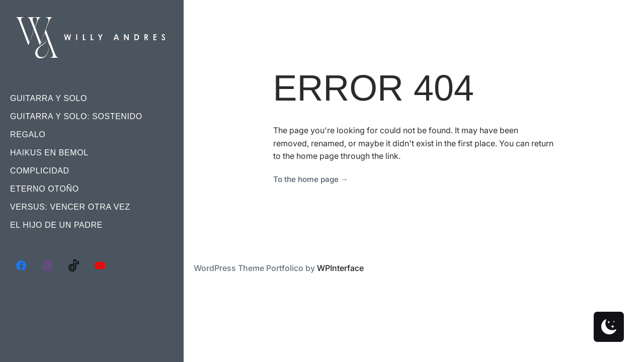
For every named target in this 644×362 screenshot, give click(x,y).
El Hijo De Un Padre (56, 225)
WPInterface (340, 268)
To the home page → (311, 179)
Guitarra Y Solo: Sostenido (76, 116)
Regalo (28, 134)
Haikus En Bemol (49, 153)
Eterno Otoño (45, 189)
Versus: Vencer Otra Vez (70, 207)
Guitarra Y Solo (49, 98)
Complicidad (40, 171)
